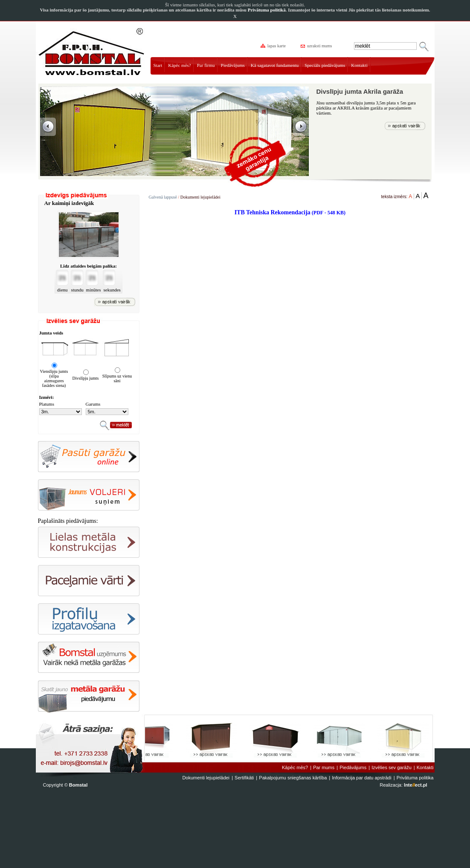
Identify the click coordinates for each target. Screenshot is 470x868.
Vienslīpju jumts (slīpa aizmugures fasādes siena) (54, 378)
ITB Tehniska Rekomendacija (290, 212)
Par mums (324, 767)
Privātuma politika (415, 778)
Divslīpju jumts (86, 378)
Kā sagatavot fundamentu (275, 65)
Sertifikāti (244, 778)
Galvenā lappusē (163, 197)
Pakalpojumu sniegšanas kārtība (293, 778)
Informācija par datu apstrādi (361, 778)
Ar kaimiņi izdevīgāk (69, 203)
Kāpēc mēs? (179, 65)
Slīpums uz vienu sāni (117, 378)
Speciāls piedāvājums (325, 65)
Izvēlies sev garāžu (392, 767)
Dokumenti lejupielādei (200, 197)
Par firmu (206, 65)
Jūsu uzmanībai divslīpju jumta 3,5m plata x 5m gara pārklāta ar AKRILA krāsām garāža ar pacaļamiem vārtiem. (366, 108)
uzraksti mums (317, 46)
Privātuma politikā (267, 10)
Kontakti (359, 65)
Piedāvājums (233, 65)
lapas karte (274, 46)
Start (158, 65)
